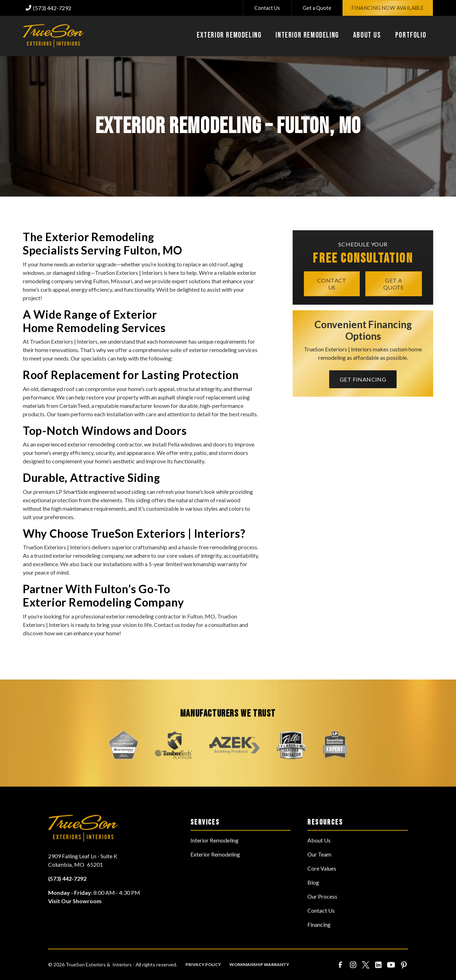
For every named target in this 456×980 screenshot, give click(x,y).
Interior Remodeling (214, 851)
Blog (313, 893)
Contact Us (267, 8)
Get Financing (363, 379)
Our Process (322, 908)
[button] (229, 36)
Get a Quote (317, 8)
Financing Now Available (388, 8)
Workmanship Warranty (259, 976)
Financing (319, 936)
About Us (319, 851)
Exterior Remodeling (215, 865)
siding (83, 273)
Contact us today (174, 625)
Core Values (322, 879)
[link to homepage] (54, 36)
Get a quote (394, 284)
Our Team (319, 865)
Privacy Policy (203, 976)
